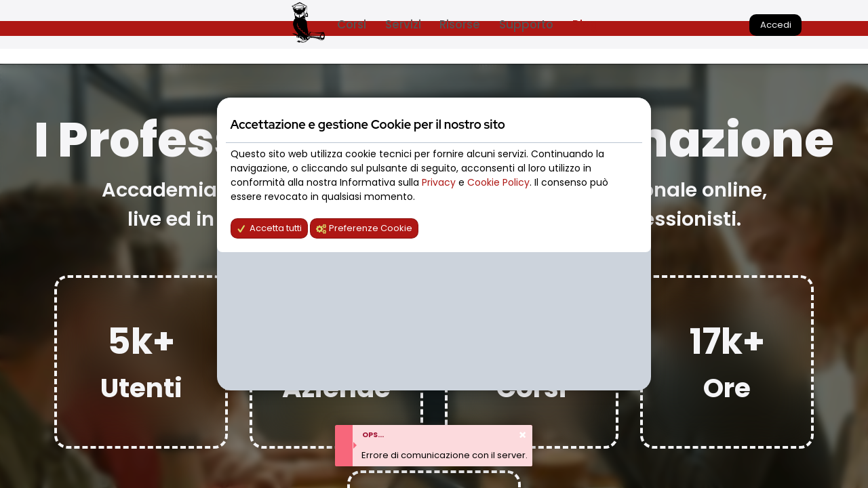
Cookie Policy (498, 182)
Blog (585, 24)
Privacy (440, 182)
